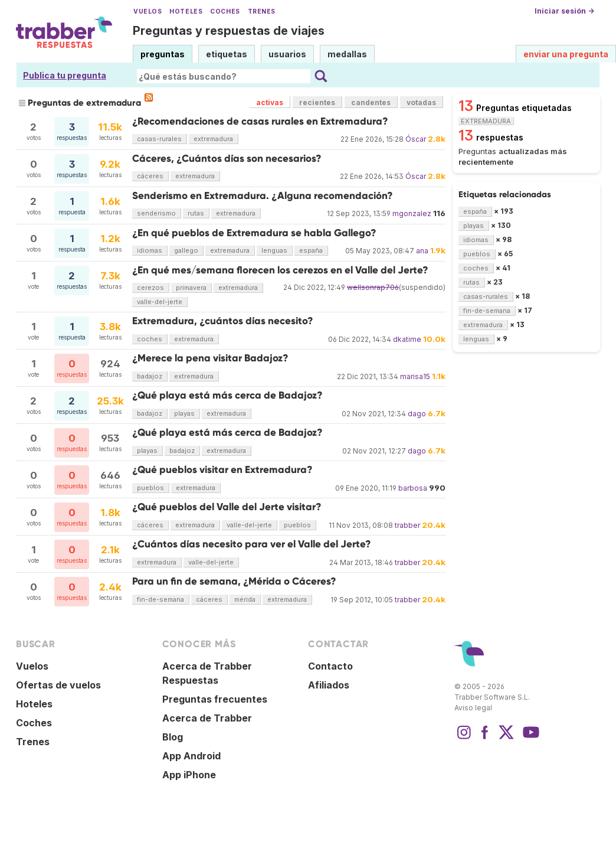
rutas (196, 213)
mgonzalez (412, 213)
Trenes (262, 12)
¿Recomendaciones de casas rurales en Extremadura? (260, 121)
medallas (347, 54)
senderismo (156, 213)
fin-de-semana (160, 599)
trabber (407, 525)
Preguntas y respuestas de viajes (229, 31)
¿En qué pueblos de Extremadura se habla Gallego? (254, 233)
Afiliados (329, 685)
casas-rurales (159, 139)
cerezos (150, 288)
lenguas (274, 250)
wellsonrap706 (373, 287)
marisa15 (415, 376)
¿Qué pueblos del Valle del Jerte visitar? (227, 507)
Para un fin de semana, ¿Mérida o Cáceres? (234, 581)
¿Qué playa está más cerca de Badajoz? (227, 395)
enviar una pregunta (566, 54)
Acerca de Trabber (207, 718)
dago (417, 414)
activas (270, 102)
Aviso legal (473, 708)
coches (150, 339)
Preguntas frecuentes (215, 699)
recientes (317, 102)
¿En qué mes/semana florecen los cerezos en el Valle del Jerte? (280, 270)
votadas (421, 102)
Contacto (330, 666)
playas (184, 413)
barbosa (413, 488)
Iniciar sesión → (564, 11)
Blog (173, 737)
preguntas (163, 54)
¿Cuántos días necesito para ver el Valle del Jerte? (252, 544)
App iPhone (189, 775)
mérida (245, 599)
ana (422, 251)
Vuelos (148, 12)
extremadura (213, 139)
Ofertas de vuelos (58, 685)
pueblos (150, 488)
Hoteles (186, 12)
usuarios (287, 54)
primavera (191, 288)
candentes (371, 102)
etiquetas (227, 54)
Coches (225, 12)
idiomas (150, 250)
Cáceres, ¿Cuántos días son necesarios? (227, 159)
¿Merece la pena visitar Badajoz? (210, 358)
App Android (191, 756)
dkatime (407, 339)
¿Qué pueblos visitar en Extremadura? (222, 470)
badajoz (150, 376)
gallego (186, 250)
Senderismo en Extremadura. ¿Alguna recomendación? (263, 196)
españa (311, 250)
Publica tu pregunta (65, 75)
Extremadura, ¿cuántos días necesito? (223, 321)
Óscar (416, 139)
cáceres (150, 176)
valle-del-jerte (160, 302)
